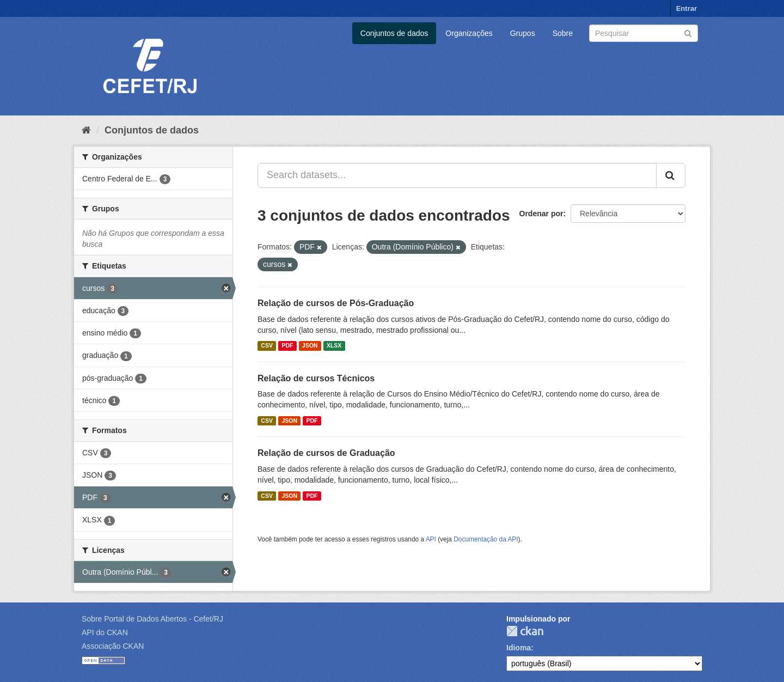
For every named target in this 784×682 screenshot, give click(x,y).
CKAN (525, 631)
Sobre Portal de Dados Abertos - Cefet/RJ (152, 619)
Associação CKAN (113, 646)
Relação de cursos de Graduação (326, 453)
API (431, 539)
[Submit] (688, 32)
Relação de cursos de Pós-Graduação (336, 303)
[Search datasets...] (457, 175)
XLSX (334, 346)
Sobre (563, 33)
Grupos (523, 33)
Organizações (469, 33)
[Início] (86, 130)
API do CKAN (105, 632)
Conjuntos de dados (394, 33)
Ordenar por (541, 214)
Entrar (687, 8)
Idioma (519, 648)
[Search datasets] (644, 33)
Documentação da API (486, 539)
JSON (310, 346)
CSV (267, 346)
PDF (287, 346)
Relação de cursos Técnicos (316, 378)
